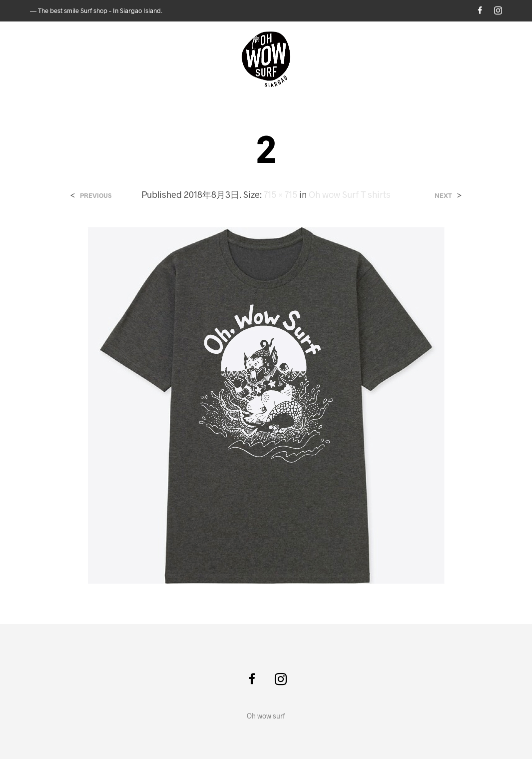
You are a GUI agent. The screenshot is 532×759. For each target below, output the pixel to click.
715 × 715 (280, 194)
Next (443, 196)
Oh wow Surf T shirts (350, 194)
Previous (96, 196)
